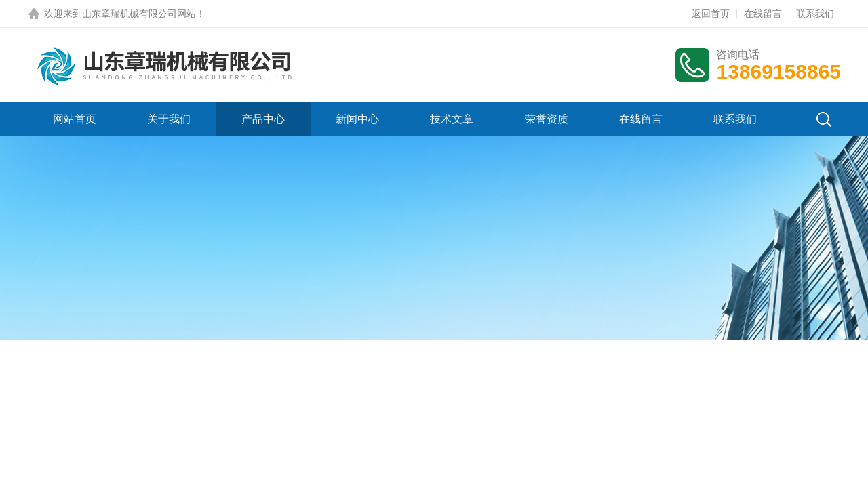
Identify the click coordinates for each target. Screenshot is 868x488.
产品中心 (263, 119)
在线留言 (763, 14)
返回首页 (711, 14)
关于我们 (169, 119)
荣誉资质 (547, 119)
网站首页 (75, 119)
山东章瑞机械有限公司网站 (139, 14)
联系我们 (815, 14)
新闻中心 (357, 119)
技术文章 (452, 119)
